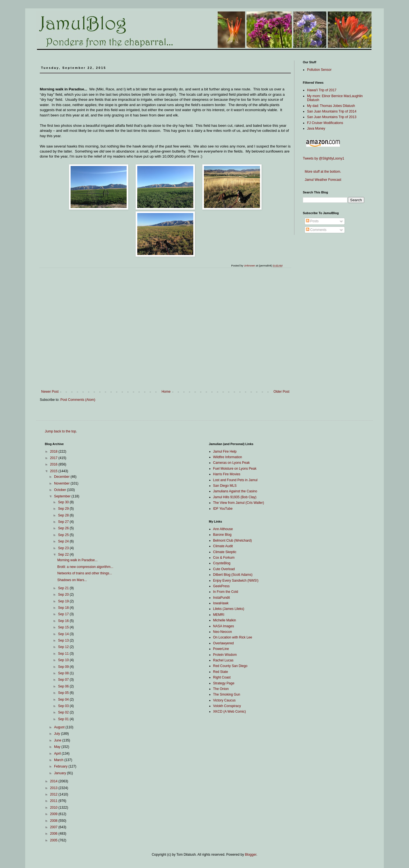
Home (166, 392)
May (58, 747)
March (59, 760)
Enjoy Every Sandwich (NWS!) (236, 581)
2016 (54, 464)
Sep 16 (64, 621)
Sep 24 (64, 541)
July (58, 734)
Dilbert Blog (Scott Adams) (233, 575)
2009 (54, 814)
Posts (312, 221)
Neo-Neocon (223, 632)
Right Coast (222, 677)
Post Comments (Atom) (78, 400)
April (58, 754)
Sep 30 (64, 502)
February (61, 766)
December (62, 477)
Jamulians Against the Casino (235, 491)
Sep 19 (64, 601)
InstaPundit (222, 598)
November (62, 483)
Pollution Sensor (319, 70)
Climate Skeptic (225, 552)
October (61, 490)
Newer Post (50, 392)
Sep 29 (64, 509)
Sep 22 (64, 555)
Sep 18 (64, 608)
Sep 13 (64, 640)
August (60, 727)
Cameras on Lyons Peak (232, 463)
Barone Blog (222, 535)
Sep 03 (64, 706)
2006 (54, 834)
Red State (221, 672)
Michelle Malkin (225, 620)
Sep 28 (64, 515)
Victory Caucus (224, 700)
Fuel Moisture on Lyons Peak (235, 469)
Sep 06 (64, 686)
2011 (54, 801)
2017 (54, 458)
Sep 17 (64, 614)
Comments (316, 230)
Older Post (281, 392)
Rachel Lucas (223, 660)
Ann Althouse (223, 529)
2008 (54, 821)
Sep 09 (64, 667)
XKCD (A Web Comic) (230, 712)
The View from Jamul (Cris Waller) (239, 503)
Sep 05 (64, 693)
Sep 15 (64, 627)
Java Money (316, 128)
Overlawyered (224, 643)
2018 (54, 451)
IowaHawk (221, 603)
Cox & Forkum (224, 558)
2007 (54, 827)
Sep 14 (64, 634)
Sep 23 (64, 548)
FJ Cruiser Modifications (325, 123)
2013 (54, 788)
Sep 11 (64, 654)
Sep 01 (64, 719)
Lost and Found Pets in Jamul (235, 480)
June (58, 740)
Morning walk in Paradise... (77, 560)
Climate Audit (223, 546)
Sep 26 (64, 528)
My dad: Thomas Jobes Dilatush (331, 106)
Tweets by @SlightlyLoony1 (324, 158)
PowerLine (221, 649)
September (63, 496)
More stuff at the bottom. (322, 172)
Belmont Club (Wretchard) (233, 541)
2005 (54, 840)
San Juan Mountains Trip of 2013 (332, 117)
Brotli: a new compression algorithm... (85, 567)
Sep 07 (64, 680)
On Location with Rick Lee (233, 637)
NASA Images (224, 626)
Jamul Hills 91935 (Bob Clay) (235, 497)
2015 (54, 471)
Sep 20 (64, 595)
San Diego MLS (225, 486)
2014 (54, 781)
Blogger (251, 855)
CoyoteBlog (222, 563)
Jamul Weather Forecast (322, 180)
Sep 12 (64, 647)
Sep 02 (64, 712)
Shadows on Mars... (72, 580)
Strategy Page (224, 683)
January (61, 773)
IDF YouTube (223, 509)
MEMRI (219, 615)
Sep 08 (64, 673)
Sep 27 (64, 522)
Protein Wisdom (225, 655)
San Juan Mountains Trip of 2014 (332, 111)
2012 (54, 794)
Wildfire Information (228, 457)
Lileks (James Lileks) (229, 609)
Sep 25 (64, 535)
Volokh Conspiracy (227, 706)
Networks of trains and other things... (84, 573)
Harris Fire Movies (227, 474)
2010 (54, 808)
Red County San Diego (230, 666)
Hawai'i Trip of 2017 (322, 90)
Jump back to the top (60, 431)
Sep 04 (64, 699)
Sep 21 (64, 588)
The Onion (221, 689)
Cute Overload (224, 569)
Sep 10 (64, 660)
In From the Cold (226, 592)
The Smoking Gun (227, 694)
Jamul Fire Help (225, 451)
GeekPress (221, 586)
